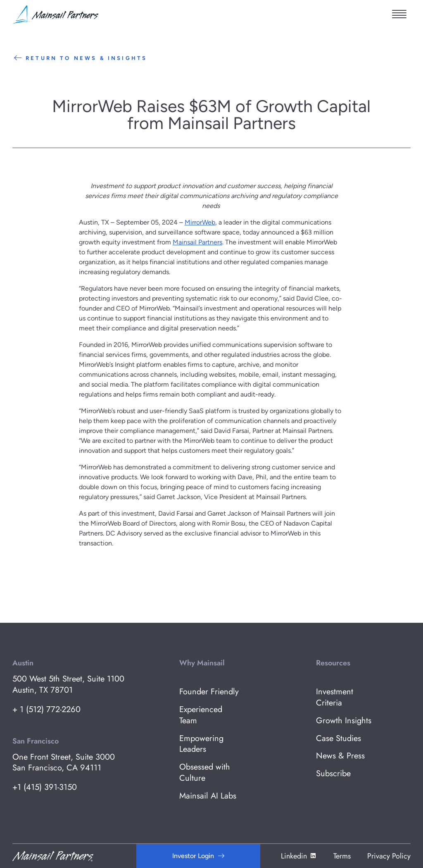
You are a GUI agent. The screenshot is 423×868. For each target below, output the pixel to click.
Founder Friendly (209, 692)
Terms (342, 856)
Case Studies (339, 739)
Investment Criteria (335, 698)
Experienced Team (201, 715)
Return (80, 58)
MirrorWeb (200, 222)
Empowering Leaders (201, 744)
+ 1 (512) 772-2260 (46, 710)
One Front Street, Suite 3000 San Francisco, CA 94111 (64, 763)
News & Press (340, 756)
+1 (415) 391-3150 (45, 788)
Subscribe (333, 774)
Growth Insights (344, 721)
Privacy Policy (389, 856)
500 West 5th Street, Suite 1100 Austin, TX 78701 (68, 685)
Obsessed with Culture (205, 773)
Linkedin (299, 856)
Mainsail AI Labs (208, 796)
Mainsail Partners (197, 242)
